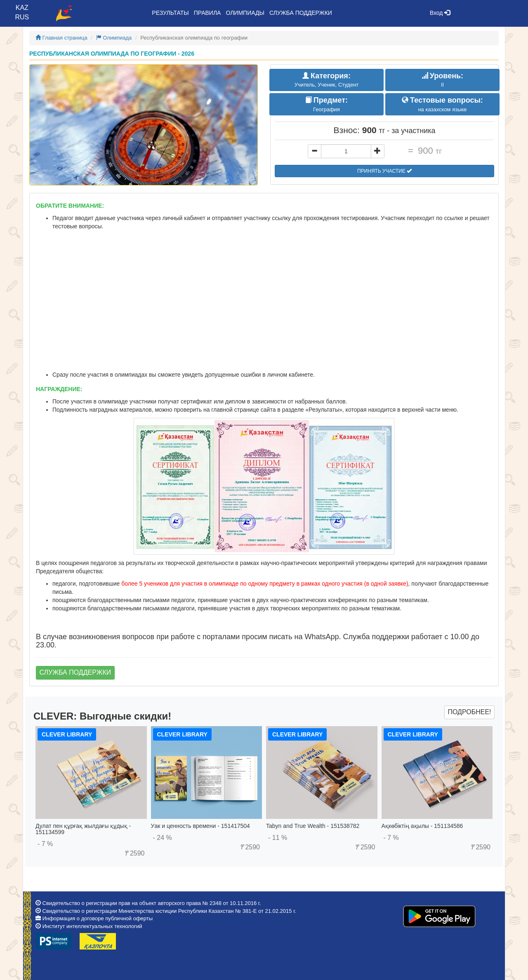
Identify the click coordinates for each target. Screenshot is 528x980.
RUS (22, 17)
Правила (207, 13)
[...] (346, 151)
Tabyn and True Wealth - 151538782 (313, 826)
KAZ (22, 8)
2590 (134, 853)
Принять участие (384, 171)
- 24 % (163, 838)
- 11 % (278, 838)
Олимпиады (245, 13)
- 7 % (45, 844)
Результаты (170, 13)
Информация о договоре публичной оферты (98, 918)
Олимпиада (114, 38)
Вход (440, 13)
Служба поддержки (301, 13)
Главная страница (61, 38)
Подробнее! (469, 712)
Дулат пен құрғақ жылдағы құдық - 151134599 (83, 829)
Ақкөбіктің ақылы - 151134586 (422, 826)
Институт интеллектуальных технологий (92, 926)
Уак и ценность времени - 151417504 (200, 826)
